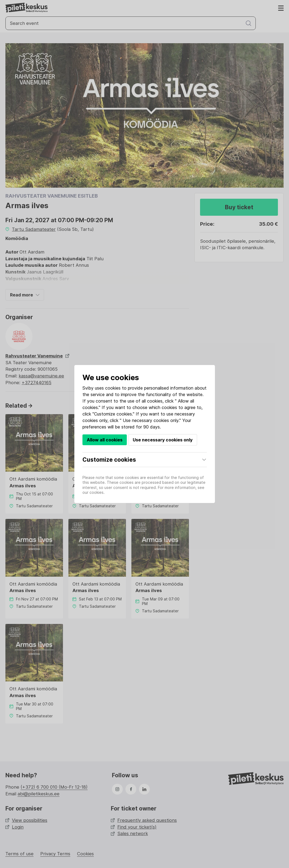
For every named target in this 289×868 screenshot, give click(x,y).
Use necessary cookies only (163, 440)
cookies (113, 388)
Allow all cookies (105, 440)
